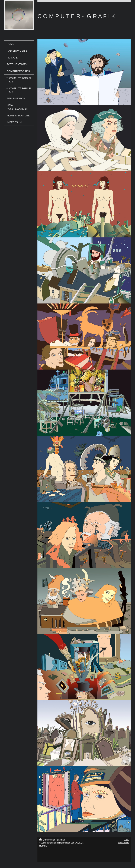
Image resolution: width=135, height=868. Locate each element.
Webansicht (124, 842)
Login (126, 839)
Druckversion (48, 840)
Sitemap (61, 840)
